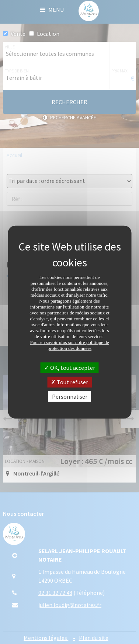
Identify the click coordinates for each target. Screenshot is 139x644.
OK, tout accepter (70, 367)
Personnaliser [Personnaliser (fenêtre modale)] (70, 396)
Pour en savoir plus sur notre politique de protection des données (69, 345)
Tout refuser (69, 382)
